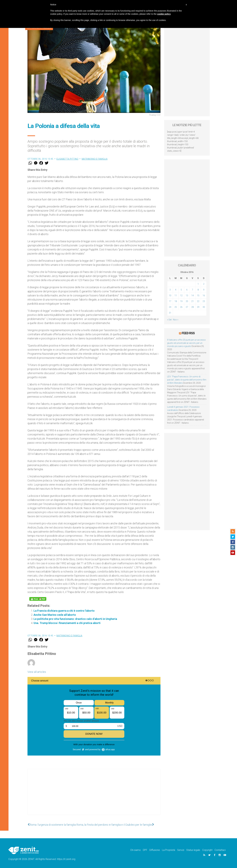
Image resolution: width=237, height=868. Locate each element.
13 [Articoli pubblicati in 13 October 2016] (187, 296)
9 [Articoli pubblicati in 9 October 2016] (204, 290)
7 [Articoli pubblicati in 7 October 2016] (193, 290)
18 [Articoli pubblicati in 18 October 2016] (176, 301)
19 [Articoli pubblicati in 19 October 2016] (181, 301)
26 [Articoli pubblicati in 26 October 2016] (181, 307)
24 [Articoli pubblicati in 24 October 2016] (170, 307)
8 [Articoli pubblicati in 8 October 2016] (198, 290)
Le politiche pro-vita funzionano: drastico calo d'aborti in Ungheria (75, 619)
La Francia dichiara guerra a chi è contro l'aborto (64, 611)
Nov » (176, 320)
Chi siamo (136, 850)
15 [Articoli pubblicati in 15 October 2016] (198, 296)
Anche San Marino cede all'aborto (55, 615)
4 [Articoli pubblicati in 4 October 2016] (176, 290)
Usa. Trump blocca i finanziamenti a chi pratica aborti (67, 623)
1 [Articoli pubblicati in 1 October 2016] (198, 284)
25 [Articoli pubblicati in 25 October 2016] (176, 307)
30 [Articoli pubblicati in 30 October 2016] (204, 307)
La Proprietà (169, 850)
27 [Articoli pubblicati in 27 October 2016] (187, 307)
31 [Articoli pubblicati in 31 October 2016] (170, 313)
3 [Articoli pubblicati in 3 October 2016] (170, 290)
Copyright (207, 850)
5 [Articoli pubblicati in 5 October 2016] (181, 290)
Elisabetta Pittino (67, 159)
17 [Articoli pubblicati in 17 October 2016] (170, 301)
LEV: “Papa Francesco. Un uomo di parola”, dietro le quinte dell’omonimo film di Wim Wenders (187, 380)
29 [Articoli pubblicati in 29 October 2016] (198, 307)
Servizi (181, 850)
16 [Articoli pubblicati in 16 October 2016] (204, 296)
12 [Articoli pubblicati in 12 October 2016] (181, 296)
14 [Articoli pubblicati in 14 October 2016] (193, 296)
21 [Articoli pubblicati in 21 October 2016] (193, 301)
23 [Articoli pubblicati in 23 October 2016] (204, 301)
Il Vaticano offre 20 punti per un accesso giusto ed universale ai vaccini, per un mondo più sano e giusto (186, 343)
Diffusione (155, 850)
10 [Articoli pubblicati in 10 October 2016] (170, 296)
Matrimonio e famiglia (95, 159)
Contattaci (220, 850)
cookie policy (164, 14)
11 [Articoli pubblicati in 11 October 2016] (176, 296)
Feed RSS (188, 333)
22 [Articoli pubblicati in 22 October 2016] (198, 301)
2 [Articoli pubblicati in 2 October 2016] (204, 284)
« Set (169, 320)
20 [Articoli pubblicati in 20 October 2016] (187, 301)
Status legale (193, 850)
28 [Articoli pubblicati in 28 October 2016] (193, 307)
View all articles (37, 672)
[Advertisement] (94, 795)
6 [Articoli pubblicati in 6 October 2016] (187, 290)
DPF (145, 850)
